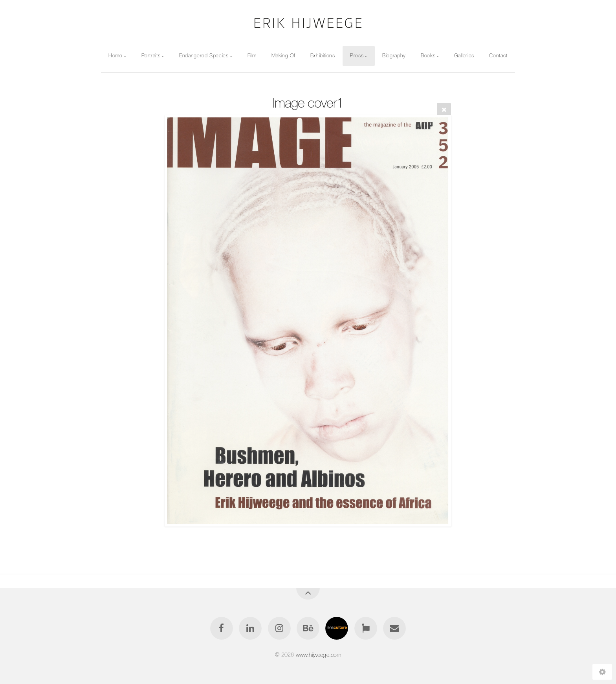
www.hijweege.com (319, 655)
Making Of (283, 56)
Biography (394, 56)
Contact (498, 56)
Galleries (464, 56)
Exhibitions (323, 56)
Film (252, 56)
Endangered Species (204, 56)
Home (115, 56)
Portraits (151, 56)
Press (357, 56)
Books (428, 56)
